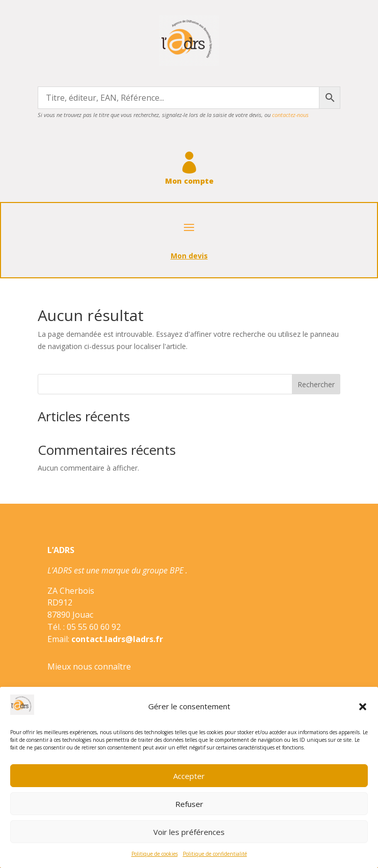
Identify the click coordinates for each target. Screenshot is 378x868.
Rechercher (316, 384)
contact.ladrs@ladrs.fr (117, 639)
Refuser (189, 804)
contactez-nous (290, 115)
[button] (363, 707)
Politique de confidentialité (215, 854)
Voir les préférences (189, 832)
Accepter (189, 776)
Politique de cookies (155, 854)
